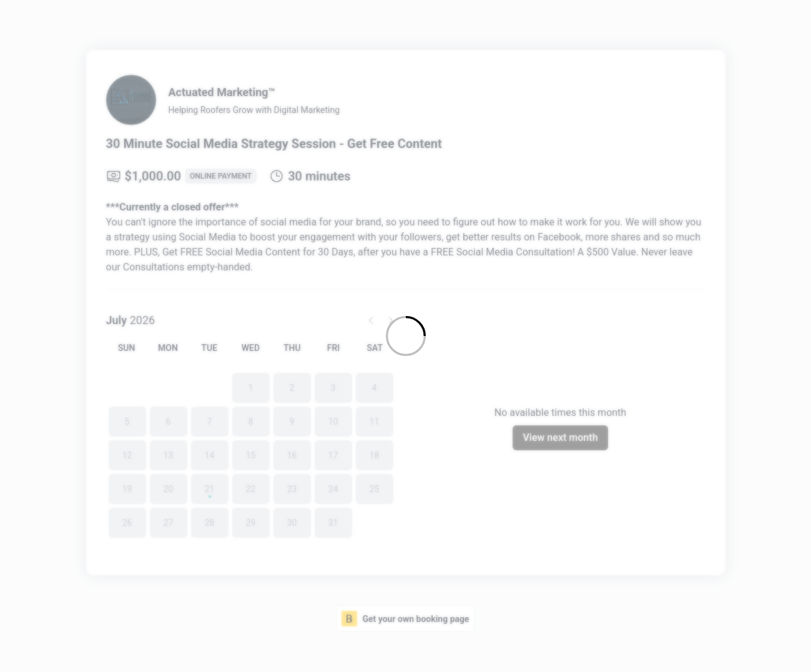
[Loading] (405, 336)
